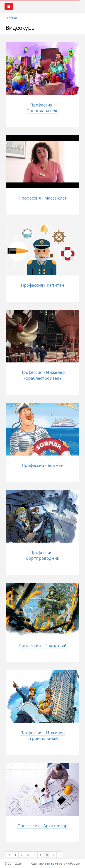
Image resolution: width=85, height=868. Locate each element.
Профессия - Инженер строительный (42, 735)
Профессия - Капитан (42, 285)
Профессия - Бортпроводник (43, 555)
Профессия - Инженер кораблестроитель (42, 375)
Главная (12, 18)
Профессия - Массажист (43, 198)
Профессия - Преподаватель (42, 108)
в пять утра (53, 863)
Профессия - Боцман (43, 465)
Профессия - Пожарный (43, 645)
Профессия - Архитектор (42, 826)
